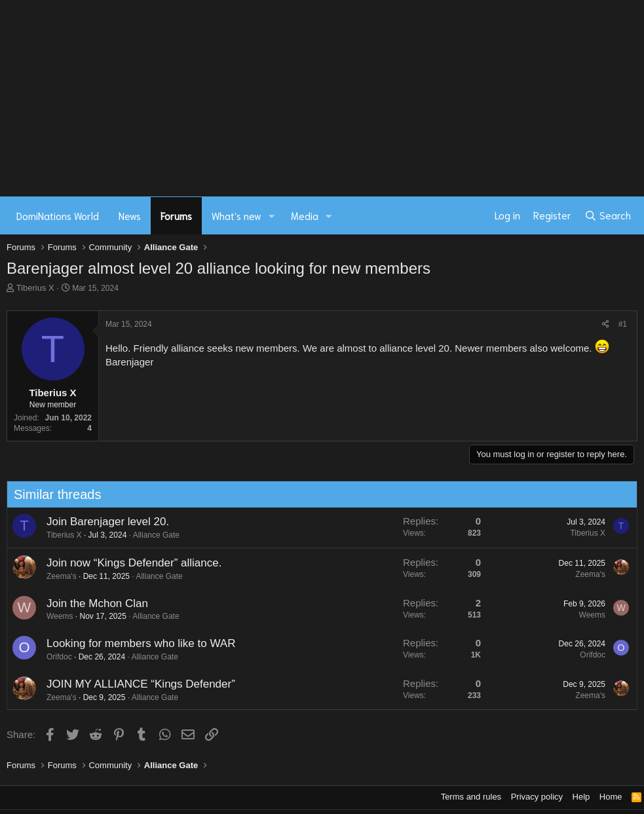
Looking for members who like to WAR (134, 643)
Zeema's (55, 576)
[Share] (606, 324)
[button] (272, 216)
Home (611, 797)
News (130, 215)
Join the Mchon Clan (91, 603)
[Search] (608, 215)
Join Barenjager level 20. (101, 522)
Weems (53, 616)
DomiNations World (58, 215)
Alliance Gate (150, 535)
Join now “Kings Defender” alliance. (127, 563)
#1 (623, 324)
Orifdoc (53, 657)
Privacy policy (537, 797)
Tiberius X (35, 288)
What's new (237, 215)
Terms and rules (471, 797)
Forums (176, 215)
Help (581, 797)
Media (305, 215)
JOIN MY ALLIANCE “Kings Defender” (134, 684)
